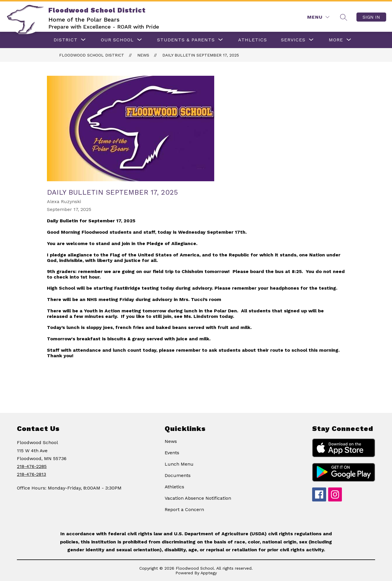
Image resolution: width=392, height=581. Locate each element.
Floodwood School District (92, 55)
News (143, 55)
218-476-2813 (31, 474)
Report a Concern (184, 509)
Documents (178, 475)
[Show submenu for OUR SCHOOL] (117, 40)
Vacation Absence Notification (198, 498)
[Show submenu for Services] (293, 40)
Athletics (174, 487)
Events (172, 453)
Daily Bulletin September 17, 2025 (201, 55)
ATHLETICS (253, 40)
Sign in (371, 17)
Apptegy (209, 573)
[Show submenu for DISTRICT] (66, 40)
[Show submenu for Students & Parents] (186, 40)
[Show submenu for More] (336, 40)
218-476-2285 (32, 466)
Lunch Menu (179, 464)
